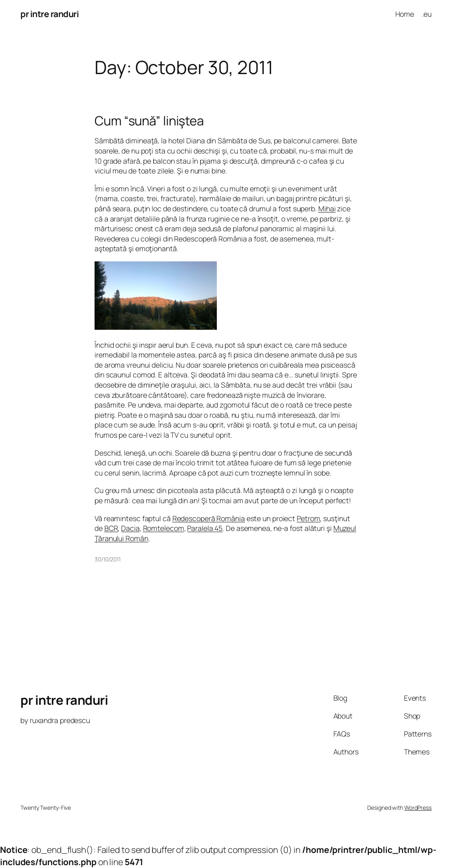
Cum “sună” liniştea (149, 121)
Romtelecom (164, 528)
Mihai (327, 208)
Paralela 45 (205, 528)
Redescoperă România (209, 518)
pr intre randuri (50, 14)
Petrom (308, 518)
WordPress (418, 808)
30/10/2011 (108, 559)
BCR (111, 528)
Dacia (130, 528)
